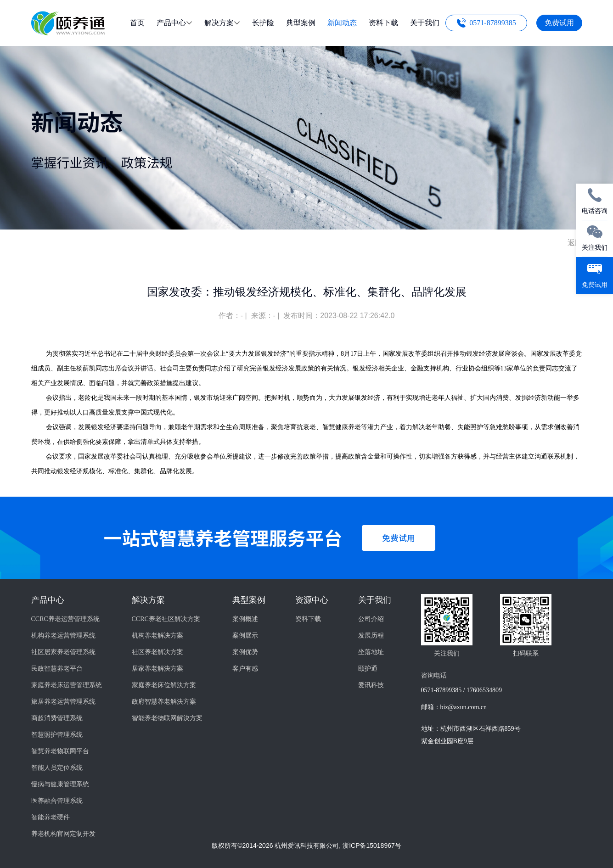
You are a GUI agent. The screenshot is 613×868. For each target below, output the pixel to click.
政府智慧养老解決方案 (164, 702)
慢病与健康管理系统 (60, 784)
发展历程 (371, 636)
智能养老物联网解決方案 (167, 718)
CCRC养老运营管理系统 (65, 619)
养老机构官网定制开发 (63, 834)
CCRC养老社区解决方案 (166, 619)
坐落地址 (371, 652)
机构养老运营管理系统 (63, 636)
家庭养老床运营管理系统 (67, 685)
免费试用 (559, 23)
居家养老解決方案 (157, 669)
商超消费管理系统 (57, 718)
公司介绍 (371, 619)
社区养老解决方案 (157, 652)
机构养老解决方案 (157, 636)
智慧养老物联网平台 (60, 751)
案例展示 (245, 636)
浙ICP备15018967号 (372, 846)
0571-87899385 (492, 23)
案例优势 (245, 652)
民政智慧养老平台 (57, 669)
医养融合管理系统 (57, 801)
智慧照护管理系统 (57, 735)
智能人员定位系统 (57, 768)
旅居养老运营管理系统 (63, 702)
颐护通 (368, 669)
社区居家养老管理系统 (63, 652)
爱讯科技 (371, 685)
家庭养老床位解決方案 (164, 685)
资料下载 (308, 619)
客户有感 (245, 669)
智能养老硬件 (51, 817)
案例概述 (245, 619)
